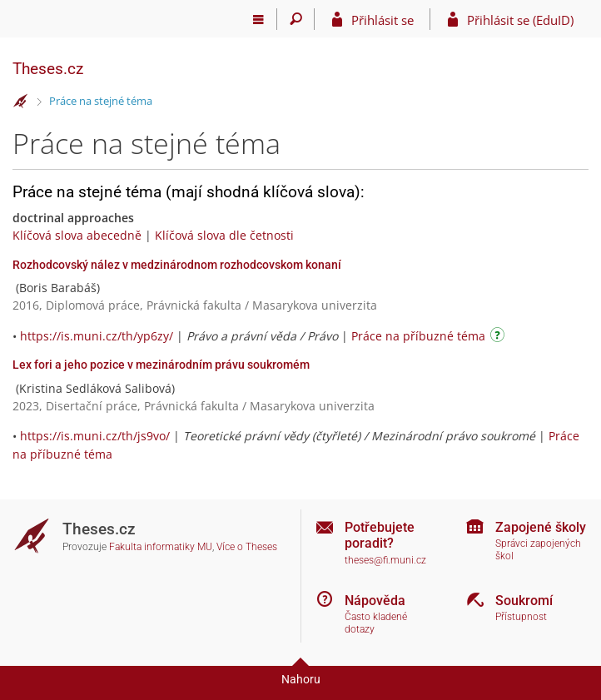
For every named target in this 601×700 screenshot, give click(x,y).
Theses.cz (48, 69)
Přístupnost (521, 617)
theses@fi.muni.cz (385, 560)
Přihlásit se (382, 20)
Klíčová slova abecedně (77, 235)
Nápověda (375, 601)
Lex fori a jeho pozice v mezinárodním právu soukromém (161, 365)
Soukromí (524, 601)
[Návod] (499, 338)
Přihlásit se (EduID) (520, 20)
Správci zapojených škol (538, 550)
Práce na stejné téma (101, 101)
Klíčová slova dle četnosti (224, 235)
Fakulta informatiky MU (161, 547)
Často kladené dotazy (376, 623)
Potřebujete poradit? (380, 535)
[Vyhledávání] (296, 19)
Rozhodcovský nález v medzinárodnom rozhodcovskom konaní (177, 265)
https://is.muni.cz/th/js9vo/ (95, 436)
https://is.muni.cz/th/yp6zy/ (97, 336)
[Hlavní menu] (258, 19)
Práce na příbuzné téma (418, 336)
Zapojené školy (541, 527)
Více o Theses (247, 547)
